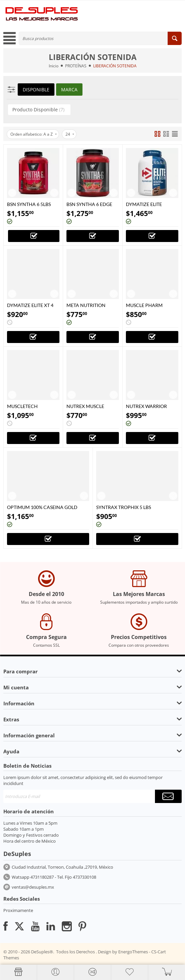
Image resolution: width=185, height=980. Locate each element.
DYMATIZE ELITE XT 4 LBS (30, 305)
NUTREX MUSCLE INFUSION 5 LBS (85, 406)
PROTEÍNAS (76, 66)
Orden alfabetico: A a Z (34, 134)
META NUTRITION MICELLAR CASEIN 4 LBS (88, 305)
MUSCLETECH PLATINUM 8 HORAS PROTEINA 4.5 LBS (29, 406)
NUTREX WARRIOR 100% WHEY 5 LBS (146, 406)
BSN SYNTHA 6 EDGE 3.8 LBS (89, 204)
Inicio (54, 66)
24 (70, 134)
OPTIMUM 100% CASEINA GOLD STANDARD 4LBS (42, 507)
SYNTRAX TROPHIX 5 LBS (124, 507)
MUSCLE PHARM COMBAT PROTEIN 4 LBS (148, 305)
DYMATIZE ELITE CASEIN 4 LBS (144, 204)
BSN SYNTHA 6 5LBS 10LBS (29, 204)
